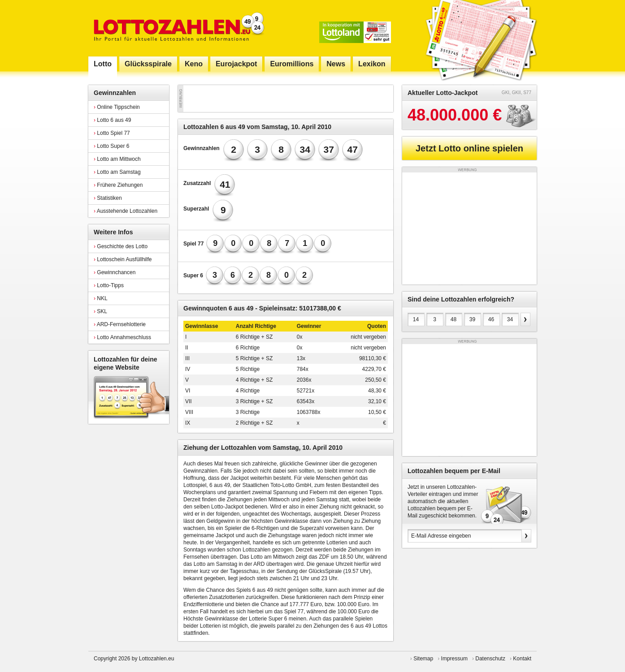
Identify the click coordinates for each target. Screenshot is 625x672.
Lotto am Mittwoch (117, 159)
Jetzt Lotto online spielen (469, 148)
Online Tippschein (117, 107)
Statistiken (108, 198)
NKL (101, 298)
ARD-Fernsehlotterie (120, 324)
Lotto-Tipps (109, 285)
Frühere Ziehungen (118, 185)
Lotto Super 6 (111, 146)
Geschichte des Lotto (121, 246)
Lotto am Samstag (117, 172)
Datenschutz (490, 659)
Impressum (454, 659)
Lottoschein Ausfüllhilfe (123, 259)
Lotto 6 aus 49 (112, 120)
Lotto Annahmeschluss (122, 337)
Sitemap (423, 659)
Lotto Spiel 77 (112, 133)
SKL (100, 311)
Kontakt (522, 659)
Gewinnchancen (115, 272)
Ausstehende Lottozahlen (126, 211)
